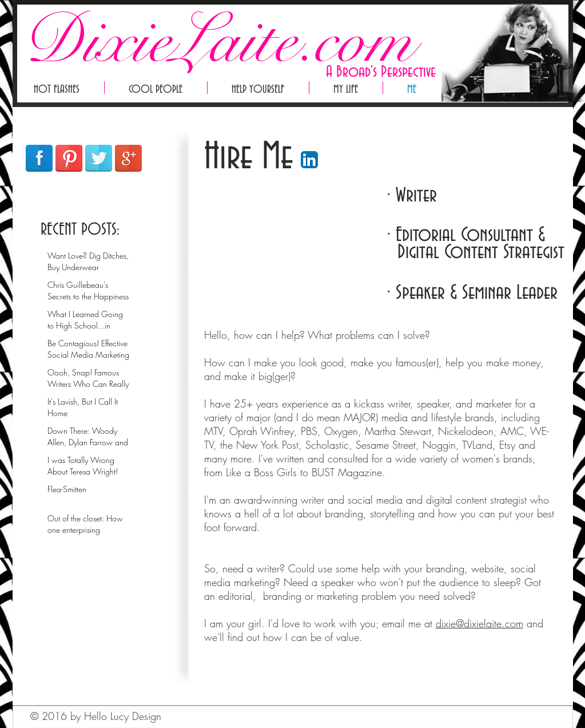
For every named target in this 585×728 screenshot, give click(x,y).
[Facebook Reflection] (39, 158)
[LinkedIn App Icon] (309, 160)
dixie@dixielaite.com (479, 623)
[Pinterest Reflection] (69, 158)
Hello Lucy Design (123, 716)
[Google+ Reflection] (128, 158)
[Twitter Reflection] (99, 158)
